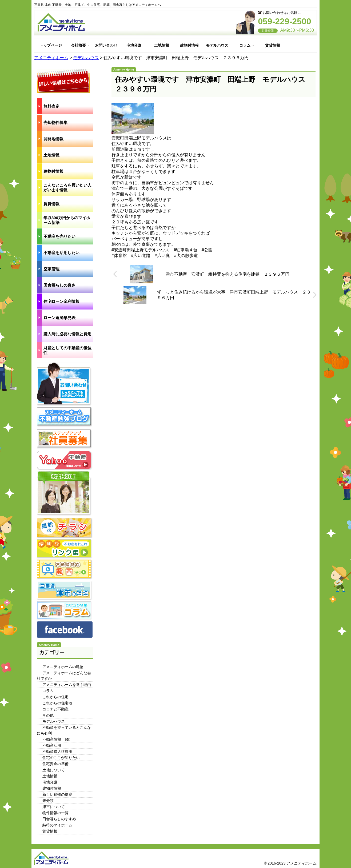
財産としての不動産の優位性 (67, 350)
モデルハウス (217, 45)
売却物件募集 (55, 122)
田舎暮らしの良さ (59, 285)
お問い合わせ (106, 45)
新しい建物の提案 (57, 794)
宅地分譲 (134, 45)
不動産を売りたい (59, 236)
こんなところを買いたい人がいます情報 (67, 188)
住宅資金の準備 (55, 764)
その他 (48, 715)
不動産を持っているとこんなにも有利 (64, 730)
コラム (245, 45)
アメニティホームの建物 (63, 667)
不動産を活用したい (61, 253)
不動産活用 (52, 745)
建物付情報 (189, 45)
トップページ (51, 45)
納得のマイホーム (57, 825)
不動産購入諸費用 (57, 752)
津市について (54, 807)
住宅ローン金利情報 (61, 301)
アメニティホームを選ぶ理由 (67, 685)
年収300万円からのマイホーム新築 (67, 220)
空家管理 (51, 269)
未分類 (48, 801)
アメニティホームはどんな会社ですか (64, 676)
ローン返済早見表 (59, 318)
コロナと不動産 (55, 709)
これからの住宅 (55, 697)
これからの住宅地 (57, 703)
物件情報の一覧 (55, 813)
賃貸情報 (273, 45)
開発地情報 (53, 139)
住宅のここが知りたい (61, 758)
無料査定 (51, 106)
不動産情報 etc (56, 739)
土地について (54, 770)
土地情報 (162, 45)
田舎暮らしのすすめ (59, 819)
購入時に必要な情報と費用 (67, 334)
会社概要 (78, 45)
